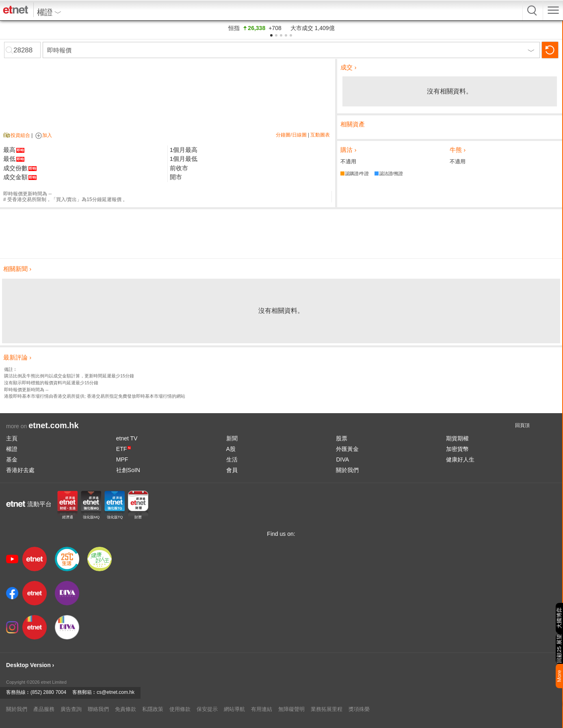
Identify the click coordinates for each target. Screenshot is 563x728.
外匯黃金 (347, 449)
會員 (232, 470)
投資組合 (20, 135)
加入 (43, 135)
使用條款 (180, 709)
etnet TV (127, 438)
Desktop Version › (30, 665)
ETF (123, 449)
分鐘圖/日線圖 (291, 135)
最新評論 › (17, 357)
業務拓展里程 (327, 709)
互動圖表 (320, 135)
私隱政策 (153, 709)
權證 (12, 449)
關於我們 (347, 470)
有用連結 (262, 709)
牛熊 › (458, 150)
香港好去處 (20, 470)
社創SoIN (128, 470)
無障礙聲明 (291, 709)
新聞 (232, 438)
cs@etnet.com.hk (116, 692)
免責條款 (126, 709)
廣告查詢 (71, 709)
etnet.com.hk (53, 425)
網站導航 (234, 709)
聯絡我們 (98, 709)
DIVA (342, 459)
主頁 (12, 438)
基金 (12, 459)
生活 (232, 459)
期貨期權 (457, 438)
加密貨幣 (457, 449)
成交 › (348, 67)
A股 (231, 449)
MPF (122, 459)
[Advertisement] (281, 234)
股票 (342, 438)
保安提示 (207, 709)
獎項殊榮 (359, 709)
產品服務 (44, 709)
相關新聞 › (17, 269)
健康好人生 (460, 459)
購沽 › (348, 150)
